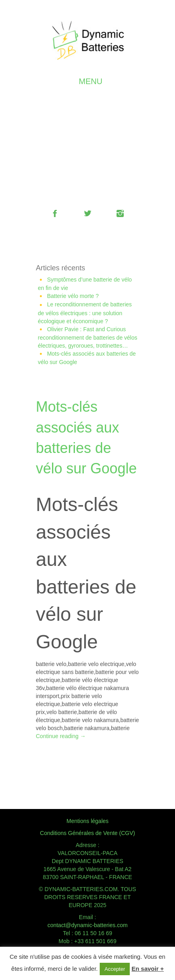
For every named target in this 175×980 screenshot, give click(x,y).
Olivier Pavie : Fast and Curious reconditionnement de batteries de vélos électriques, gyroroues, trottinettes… (88, 337)
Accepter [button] (115, 969)
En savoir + (147, 969)
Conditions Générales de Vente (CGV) (87, 833)
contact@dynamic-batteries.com (87, 925)
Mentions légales (87, 821)
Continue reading (61, 736)
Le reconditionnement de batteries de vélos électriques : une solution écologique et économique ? (85, 313)
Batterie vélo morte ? (73, 296)
